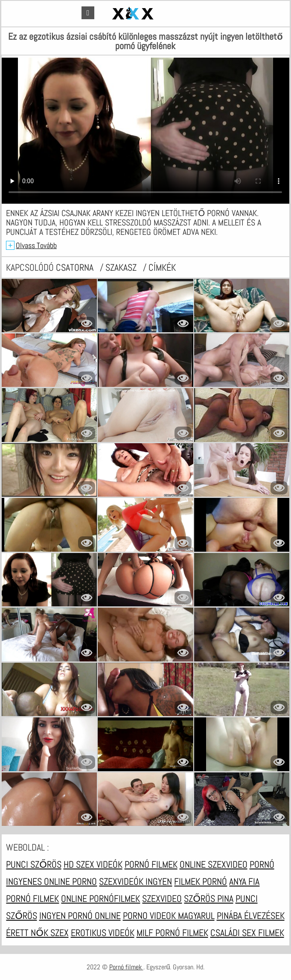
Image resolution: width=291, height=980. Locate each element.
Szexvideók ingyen (135, 881)
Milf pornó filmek (172, 933)
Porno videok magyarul (169, 916)
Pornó (262, 864)
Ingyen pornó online (80, 916)
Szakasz (122, 267)
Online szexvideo (214, 864)
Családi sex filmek (247, 933)
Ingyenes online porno (51, 881)
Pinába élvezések (251, 916)
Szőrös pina (208, 898)
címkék (162, 267)
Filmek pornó (201, 881)
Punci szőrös (33, 864)
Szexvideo (162, 898)
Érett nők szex (37, 933)
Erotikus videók (103, 933)
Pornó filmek (151, 864)
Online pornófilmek (100, 898)
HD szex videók (93, 864)
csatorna (76, 267)
